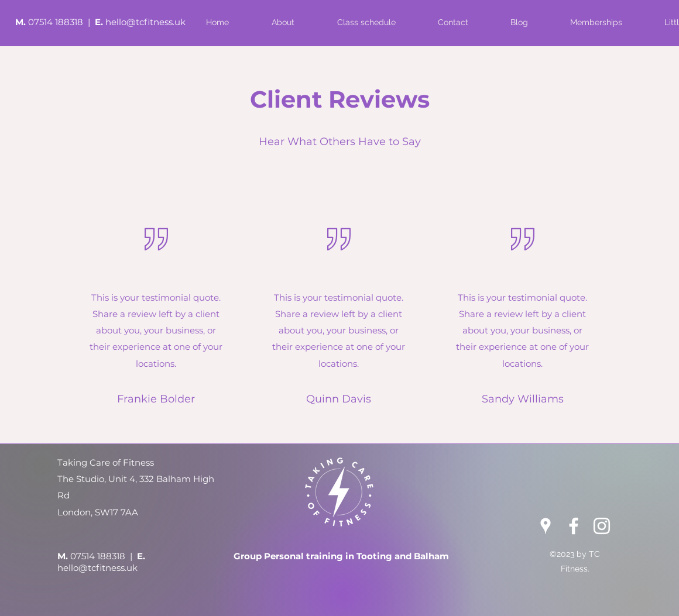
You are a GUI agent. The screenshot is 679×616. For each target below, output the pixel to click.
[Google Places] (546, 526)
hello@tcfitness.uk (145, 22)
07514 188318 (57, 22)
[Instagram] (602, 526)
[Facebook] (574, 526)
